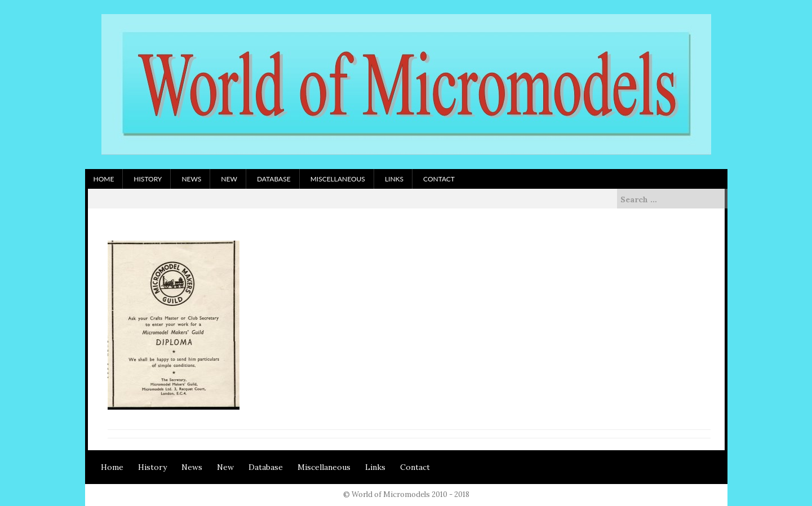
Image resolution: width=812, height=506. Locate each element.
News (191, 179)
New (229, 179)
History (148, 179)
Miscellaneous (338, 179)
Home (104, 179)
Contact (439, 179)
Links (394, 179)
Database (274, 179)
